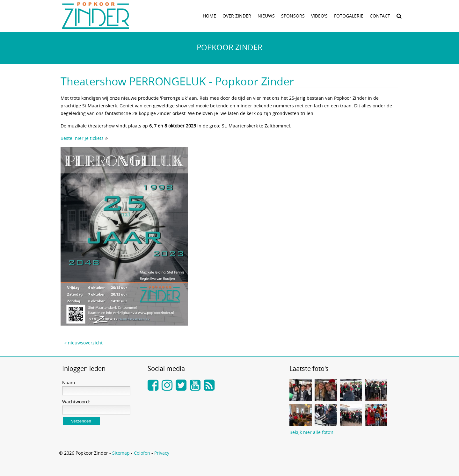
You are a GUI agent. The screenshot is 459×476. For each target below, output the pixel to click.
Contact (380, 16)
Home (209, 16)
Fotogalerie (349, 16)
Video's (319, 16)
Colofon (142, 453)
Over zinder (237, 16)
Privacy (162, 453)
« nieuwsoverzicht (84, 343)
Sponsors (293, 16)
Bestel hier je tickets (82, 138)
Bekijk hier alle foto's (311, 432)
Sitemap (121, 453)
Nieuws (266, 16)
